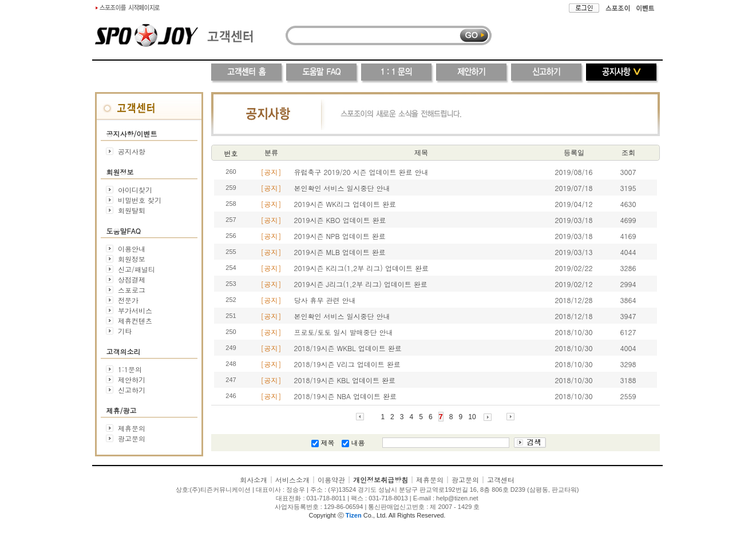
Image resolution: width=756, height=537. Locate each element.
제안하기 (132, 379)
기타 (125, 331)
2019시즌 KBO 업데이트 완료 (340, 220)
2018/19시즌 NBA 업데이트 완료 (346, 396)
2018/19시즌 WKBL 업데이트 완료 (348, 348)
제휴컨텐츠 (135, 321)
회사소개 (254, 480)
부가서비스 (135, 310)
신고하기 (132, 390)
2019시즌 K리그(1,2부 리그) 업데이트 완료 (361, 268)
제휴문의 (132, 428)
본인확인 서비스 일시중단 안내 (342, 188)
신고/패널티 (136, 269)
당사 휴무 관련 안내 (325, 300)
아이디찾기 (135, 190)
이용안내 (132, 248)
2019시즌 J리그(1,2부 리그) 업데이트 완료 (361, 284)
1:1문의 (130, 369)
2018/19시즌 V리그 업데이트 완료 (347, 364)
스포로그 (132, 290)
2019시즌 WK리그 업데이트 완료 (345, 204)
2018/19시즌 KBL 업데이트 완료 (345, 380)
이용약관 (331, 480)
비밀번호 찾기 (140, 200)
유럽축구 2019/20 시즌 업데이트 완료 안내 (361, 172)
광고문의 (132, 438)
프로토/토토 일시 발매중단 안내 (344, 332)
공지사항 (132, 151)
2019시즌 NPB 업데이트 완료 (340, 236)
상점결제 (132, 279)
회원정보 (132, 259)
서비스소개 (292, 480)
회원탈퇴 (132, 210)
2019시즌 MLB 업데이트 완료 (340, 252)
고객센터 (501, 480)
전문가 (128, 300)
